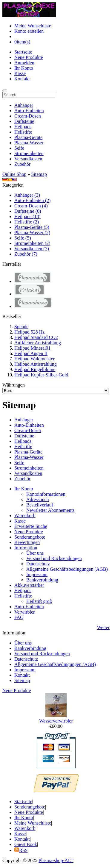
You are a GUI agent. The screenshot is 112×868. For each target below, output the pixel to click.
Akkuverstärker (29, 585)
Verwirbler (24, 612)
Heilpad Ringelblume (35, 369)
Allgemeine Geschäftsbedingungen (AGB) (67, 569)
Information (26, 548)
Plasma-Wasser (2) (32, 233)
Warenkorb (25, 516)
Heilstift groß (39, 601)
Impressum (37, 574)
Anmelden (24, 63)
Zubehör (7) (26, 254)
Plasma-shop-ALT (56, 860)
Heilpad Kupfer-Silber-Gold (41, 375)
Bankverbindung (42, 580)
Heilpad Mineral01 (32, 348)
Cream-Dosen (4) (31, 206)
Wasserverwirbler (56, 721)
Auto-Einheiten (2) (32, 200)
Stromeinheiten (29, 153)
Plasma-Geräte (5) (32, 227)
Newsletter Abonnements (50, 510)
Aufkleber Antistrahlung (38, 343)
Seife (19, 148)
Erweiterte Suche (31, 526)
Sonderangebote (30, 537)
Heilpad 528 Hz (29, 332)
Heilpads (23, 127)
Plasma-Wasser (29, 143)
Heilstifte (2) (27, 222)
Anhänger (24, 105)
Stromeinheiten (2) (32, 243)
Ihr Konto (24, 68)
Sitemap (39, 174)
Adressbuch (38, 499)
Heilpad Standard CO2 (36, 337)
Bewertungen (27, 542)
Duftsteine (24, 121)
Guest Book (26, 844)
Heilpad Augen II (31, 353)
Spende (21, 327)
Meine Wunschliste (33, 26)
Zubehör (22, 164)
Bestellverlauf (40, 505)
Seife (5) (23, 238)
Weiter (103, 627)
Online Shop (14, 174)
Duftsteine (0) (28, 211)
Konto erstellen (29, 31)
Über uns (35, 553)
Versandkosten (28, 159)
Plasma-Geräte (28, 137)
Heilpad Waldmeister (34, 359)
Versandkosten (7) (32, 249)
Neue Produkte (29, 57)
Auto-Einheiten (29, 111)
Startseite (23, 52)
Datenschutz (38, 564)
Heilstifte (23, 132)
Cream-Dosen (28, 116)
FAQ (19, 617)
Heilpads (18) (27, 216)
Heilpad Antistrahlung (36, 364)
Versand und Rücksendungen (54, 558)
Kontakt (22, 79)
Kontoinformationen (46, 494)
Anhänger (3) (27, 195)
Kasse (20, 73)
